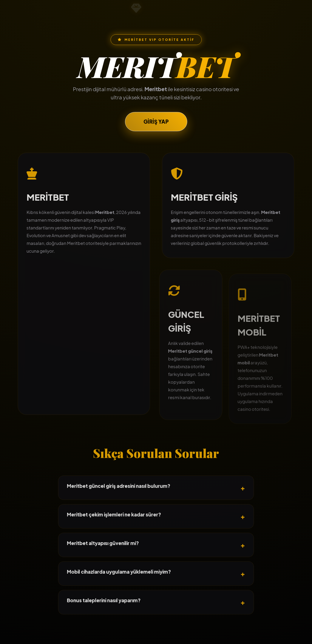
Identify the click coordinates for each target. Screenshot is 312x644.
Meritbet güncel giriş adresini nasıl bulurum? (119, 497)
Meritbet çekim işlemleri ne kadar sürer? (114, 526)
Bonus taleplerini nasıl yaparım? (104, 611)
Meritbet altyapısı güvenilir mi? (103, 554)
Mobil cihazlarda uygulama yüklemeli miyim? (119, 583)
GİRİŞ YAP (156, 124)
